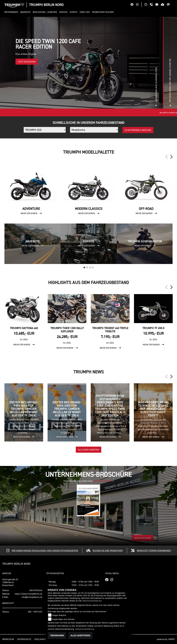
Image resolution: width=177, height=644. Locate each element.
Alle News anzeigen (88, 450)
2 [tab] (87, 267)
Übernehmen (57, 635)
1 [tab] (84, 267)
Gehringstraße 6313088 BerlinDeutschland (10, 582)
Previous (167, 157)
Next (171, 157)
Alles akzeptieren (80, 635)
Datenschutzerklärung (92, 601)
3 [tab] (90, 267)
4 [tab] (93, 267)
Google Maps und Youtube (63, 619)
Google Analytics (59, 615)
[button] (12, 12)
